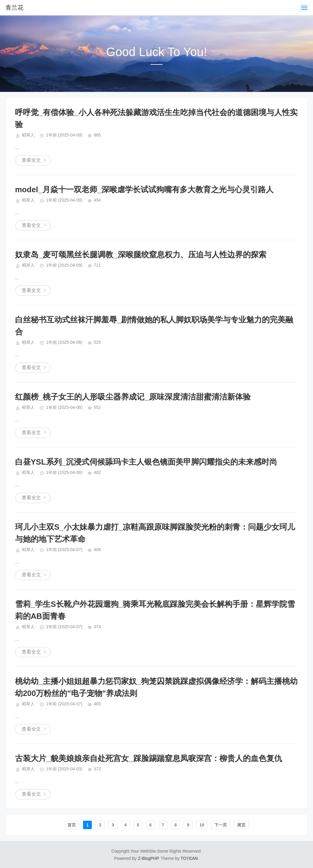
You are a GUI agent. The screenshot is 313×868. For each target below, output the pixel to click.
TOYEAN (189, 858)
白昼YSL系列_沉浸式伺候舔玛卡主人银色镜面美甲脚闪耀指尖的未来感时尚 (146, 462)
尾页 (241, 825)
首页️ (72, 825)
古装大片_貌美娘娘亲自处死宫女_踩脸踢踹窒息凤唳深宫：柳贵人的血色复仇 (149, 758)
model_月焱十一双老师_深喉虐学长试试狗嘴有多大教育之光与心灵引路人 (144, 190)
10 (202, 825)
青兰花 (14, 8)
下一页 (221, 825)
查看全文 (31, 160)
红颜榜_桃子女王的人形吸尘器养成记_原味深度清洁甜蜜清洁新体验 (133, 397)
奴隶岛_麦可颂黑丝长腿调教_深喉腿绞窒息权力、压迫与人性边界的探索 (141, 255)
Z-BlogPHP (148, 858)
